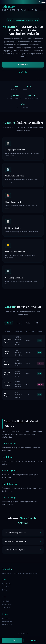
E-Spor (5, 590)
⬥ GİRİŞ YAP (23, 65)
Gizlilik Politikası (7, 625)
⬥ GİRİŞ (12, 640)
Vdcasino (20, 8)
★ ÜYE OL (23, 72)
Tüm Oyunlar (6, 607)
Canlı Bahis (6, 587)
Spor (18, 323)
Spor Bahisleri (7, 584)
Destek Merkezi (7, 621)
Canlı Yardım (6, 618)
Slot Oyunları (6, 604)
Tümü (9, 323)
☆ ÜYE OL (34, 640)
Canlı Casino (6, 601)
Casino (28, 323)
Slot (38, 323)
